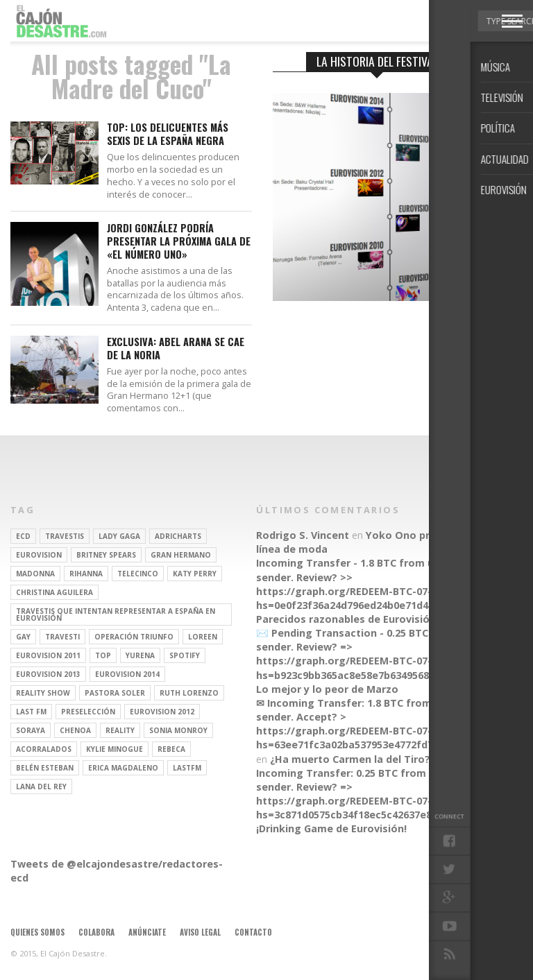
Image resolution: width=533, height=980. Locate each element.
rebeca (171, 749)
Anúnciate (147, 932)
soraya (31, 730)
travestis (65, 536)
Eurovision (39, 555)
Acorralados (44, 749)
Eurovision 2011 (48, 655)
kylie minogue (115, 749)
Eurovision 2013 (48, 674)
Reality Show (43, 693)
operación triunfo (134, 637)
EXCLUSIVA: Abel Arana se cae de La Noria (176, 349)
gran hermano (181, 555)
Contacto (253, 932)
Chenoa (75, 730)
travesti (62, 637)
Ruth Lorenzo (189, 693)
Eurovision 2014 (127, 674)
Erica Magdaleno (123, 768)
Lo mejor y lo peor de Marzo (327, 689)
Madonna (35, 574)
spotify (185, 655)
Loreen (203, 637)
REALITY (120, 730)
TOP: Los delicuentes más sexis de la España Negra (168, 134)
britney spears (106, 555)
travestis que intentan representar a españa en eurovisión (116, 614)
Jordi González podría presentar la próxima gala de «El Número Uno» (179, 241)
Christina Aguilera (54, 592)
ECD (23, 536)
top (103, 655)
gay (23, 637)
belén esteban (45, 768)
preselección (88, 712)
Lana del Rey (41, 786)
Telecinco (138, 574)
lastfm (187, 768)
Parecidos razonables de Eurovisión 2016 (358, 619)
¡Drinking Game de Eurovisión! (331, 828)
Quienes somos (37, 932)
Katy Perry (195, 574)
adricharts (178, 536)
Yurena (140, 655)
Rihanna (86, 574)
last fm (31, 712)
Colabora (96, 932)
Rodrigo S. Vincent (303, 535)
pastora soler (115, 693)
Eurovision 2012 (162, 712)
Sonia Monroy (178, 730)
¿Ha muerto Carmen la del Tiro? (350, 759)
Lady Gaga (119, 536)
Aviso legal (200, 932)
